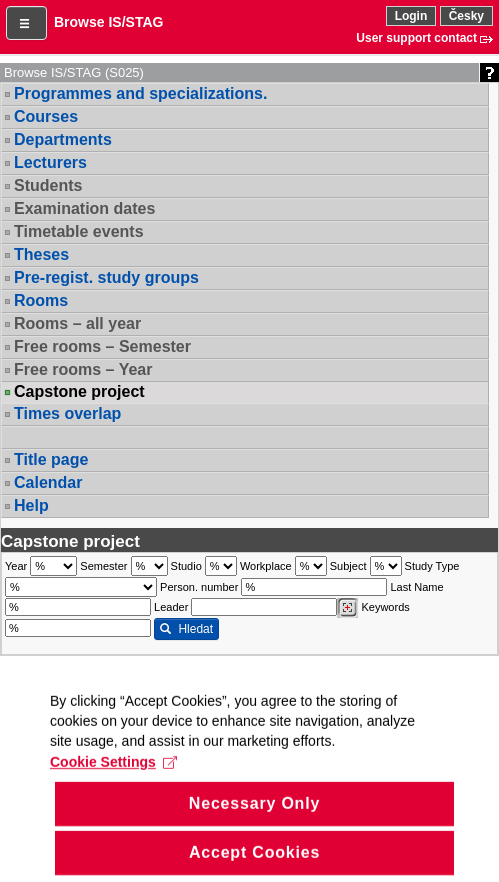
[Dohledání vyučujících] (347, 608)
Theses (41, 254)
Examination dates (84, 208)
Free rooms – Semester (102, 346)
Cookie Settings (113, 785)
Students (48, 185)
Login (411, 16)
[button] (26, 23)
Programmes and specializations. (140, 93)
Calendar (48, 482)
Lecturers (50, 162)
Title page (51, 459)
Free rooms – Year (83, 369)
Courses (46, 116)
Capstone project (79, 392)
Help (31, 505)
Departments (63, 139)
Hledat (186, 629)
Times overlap (67, 413)
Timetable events (79, 231)
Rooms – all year (77, 323)
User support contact (416, 38)
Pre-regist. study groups (106, 277)
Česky (466, 16)
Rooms (41, 300)
